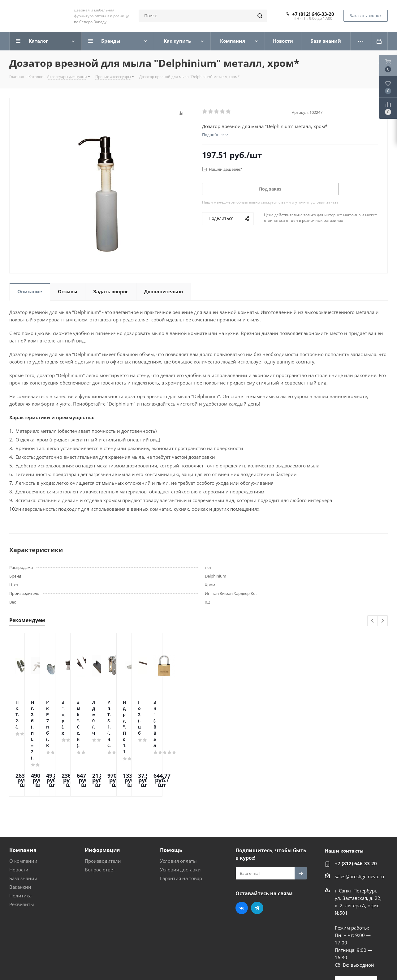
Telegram (257, 855)
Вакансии (20, 834)
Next (383, 621)
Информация (102, 797)
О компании (23, 808)
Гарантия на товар (181, 826)
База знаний (23, 826)
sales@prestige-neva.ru (359, 824)
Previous (373, 621)
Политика (20, 843)
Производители (103, 808)
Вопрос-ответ (100, 817)
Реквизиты (22, 852)
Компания (23, 797)
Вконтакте (242, 855)
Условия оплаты (178, 808)
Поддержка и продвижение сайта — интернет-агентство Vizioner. (83, 964)
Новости (19, 817)
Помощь (171, 797)
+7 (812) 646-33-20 (313, 14)
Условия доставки (180, 817)
